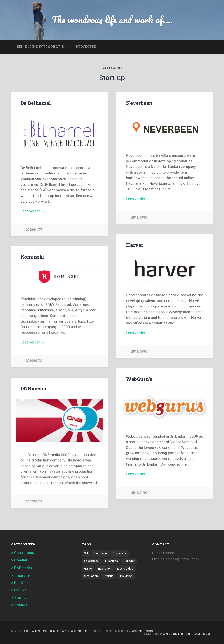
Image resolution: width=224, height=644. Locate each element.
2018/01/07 (34, 230)
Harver (135, 245)
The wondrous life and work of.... (112, 20)
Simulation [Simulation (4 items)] (91, 576)
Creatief (21, 560)
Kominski (33, 257)
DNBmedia (33, 389)
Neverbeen (139, 103)
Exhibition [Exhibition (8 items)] (112, 561)
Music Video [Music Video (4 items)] (125, 568)
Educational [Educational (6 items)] (92, 561)
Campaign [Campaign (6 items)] (100, 553)
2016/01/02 (139, 493)
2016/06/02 (139, 352)
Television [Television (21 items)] (126, 576)
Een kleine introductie (40, 47)
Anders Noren (177, 634)
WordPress (142, 631)
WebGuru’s (139, 379)
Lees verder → (32, 211)
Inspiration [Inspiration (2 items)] (104, 568)
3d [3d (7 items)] (86, 553)
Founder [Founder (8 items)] (129, 561)
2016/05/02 (34, 361)
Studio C (21, 605)
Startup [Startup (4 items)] (109, 576)
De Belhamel (36, 103)
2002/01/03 (34, 502)
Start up (21, 598)
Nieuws (20, 590)
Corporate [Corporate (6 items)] (119, 553)
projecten (86, 47)
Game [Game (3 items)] (88, 568)
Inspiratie (22, 575)
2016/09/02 (139, 218)
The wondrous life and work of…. (57, 631)
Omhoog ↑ (204, 634)
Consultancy (24, 553)
